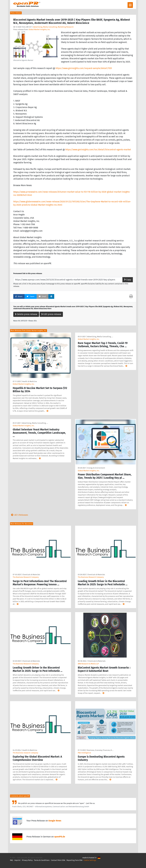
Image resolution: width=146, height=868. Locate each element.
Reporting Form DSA (74, 860)
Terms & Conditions (42, 860)
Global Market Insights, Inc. (39, 29)
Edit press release (51, 314)
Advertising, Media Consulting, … (100, 337)
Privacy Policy (27, 860)
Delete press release (26, 314)
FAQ (11, 860)
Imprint (17, 860)
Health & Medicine (29, 381)
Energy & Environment (96, 468)
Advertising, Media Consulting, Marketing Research (53, 27)
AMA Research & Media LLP (88, 664)
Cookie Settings (90, 860)
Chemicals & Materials (31, 575)
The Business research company (25, 753)
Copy (128, 280)
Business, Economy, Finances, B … (100, 750)
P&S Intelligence (84, 753)
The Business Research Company (26, 577)
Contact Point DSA (58, 860)
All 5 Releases (19, 515)
